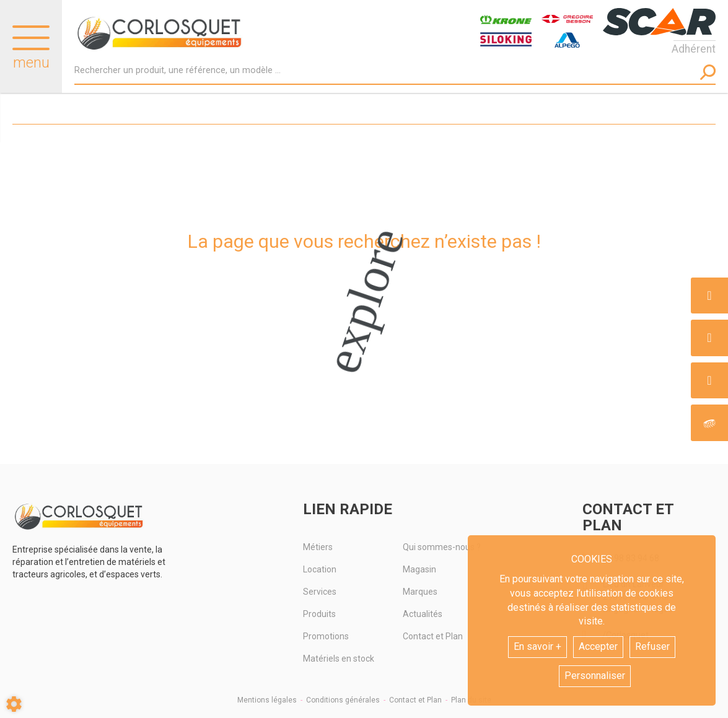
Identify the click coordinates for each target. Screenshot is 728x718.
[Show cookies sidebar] (14, 704)
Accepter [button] (598, 646)
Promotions (326, 636)
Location (320, 569)
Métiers (318, 547)
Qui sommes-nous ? (442, 547)
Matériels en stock (339, 659)
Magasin (419, 569)
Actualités (423, 614)
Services (320, 592)
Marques (420, 592)
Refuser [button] (652, 646)
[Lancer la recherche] (708, 72)
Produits (319, 614)
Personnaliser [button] (595, 676)
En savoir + (537, 646)
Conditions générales (343, 700)
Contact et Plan (433, 636)
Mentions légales (267, 700)
